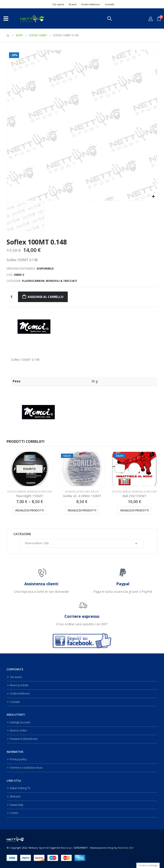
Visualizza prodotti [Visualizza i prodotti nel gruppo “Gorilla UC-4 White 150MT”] (82, 510)
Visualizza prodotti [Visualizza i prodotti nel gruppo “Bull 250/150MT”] (135, 510)
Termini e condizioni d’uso (27, 768)
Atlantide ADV (126, 848)
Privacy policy (18, 759)
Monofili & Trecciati (61, 281)
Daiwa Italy (17, 805)
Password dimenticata (24, 739)
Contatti (110, 4)
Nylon (95, 492)
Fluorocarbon (33, 281)
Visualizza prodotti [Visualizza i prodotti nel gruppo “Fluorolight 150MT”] (29, 510)
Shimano (16, 796)
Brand (73, 4)
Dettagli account (20, 722)
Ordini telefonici (91, 4)
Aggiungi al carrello (45, 297)
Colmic (14, 813)
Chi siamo (58, 4)
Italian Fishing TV (21, 788)
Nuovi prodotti (19, 685)
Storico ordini (19, 730)
